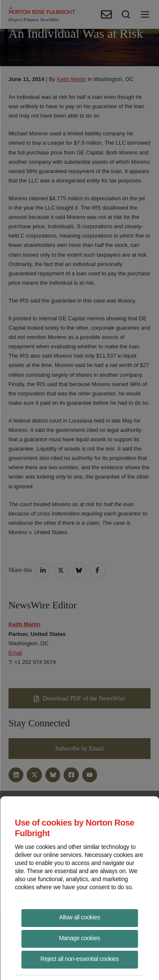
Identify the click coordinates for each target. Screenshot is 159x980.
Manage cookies (79, 938)
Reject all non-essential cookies (79, 959)
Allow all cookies (79, 917)
